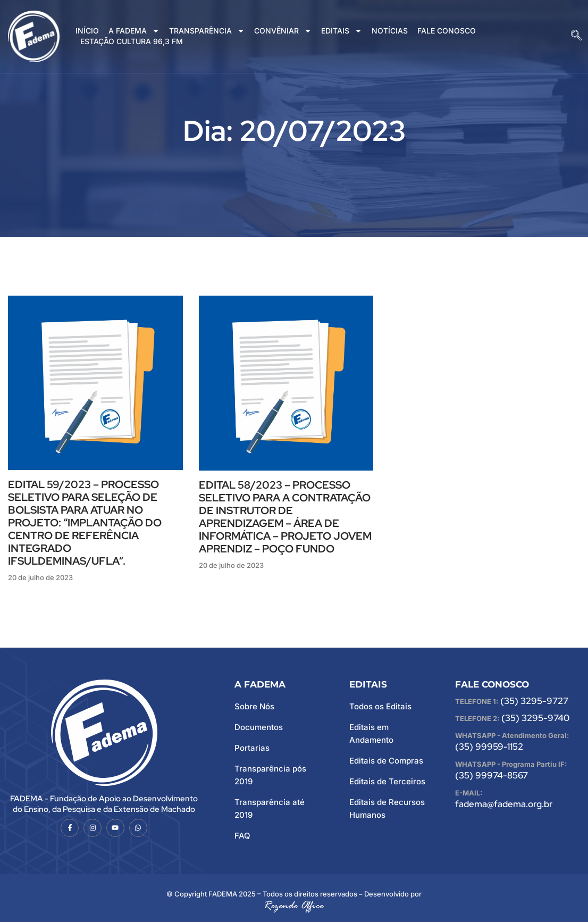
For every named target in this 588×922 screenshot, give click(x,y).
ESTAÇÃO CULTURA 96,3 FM (132, 41)
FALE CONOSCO (447, 31)
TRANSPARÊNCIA (207, 31)
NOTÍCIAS (390, 31)
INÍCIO (87, 31)
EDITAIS (342, 31)
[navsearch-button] (576, 36)
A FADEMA (134, 31)
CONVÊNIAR (283, 31)
